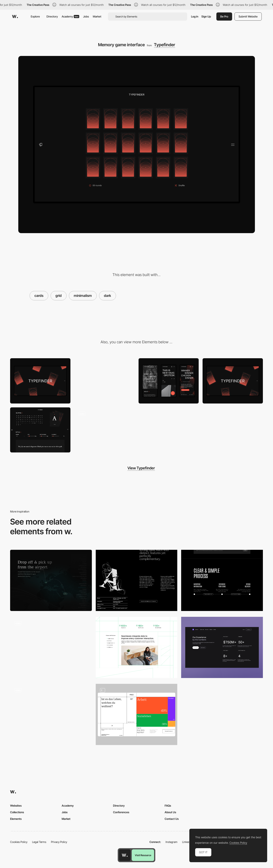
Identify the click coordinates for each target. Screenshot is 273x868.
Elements (16, 819)
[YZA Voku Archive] (51, 714)
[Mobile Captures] (169, 381)
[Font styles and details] (40, 430)
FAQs (168, 806)
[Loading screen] (40, 381)
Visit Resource (143, 855)
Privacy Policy (59, 842)
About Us (170, 812)
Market (97, 16)
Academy (70, 16)
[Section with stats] (222, 647)
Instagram (172, 842)
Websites (16, 806)
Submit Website (248, 16)
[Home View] (233, 381)
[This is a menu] (104, 381)
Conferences (121, 812)
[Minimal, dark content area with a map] (51, 580)
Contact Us (172, 819)
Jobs (86, 16)
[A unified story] (137, 647)
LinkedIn (187, 842)
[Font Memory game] (104, 430)
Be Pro (224, 16)
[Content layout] (137, 580)
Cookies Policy (19, 842)
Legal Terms (39, 842)
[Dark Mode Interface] (51, 647)
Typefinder (165, 45)
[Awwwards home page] (125, 855)
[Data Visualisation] (137, 714)
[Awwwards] (15, 17)
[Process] (222, 580)
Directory (52, 16)
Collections (17, 812)
